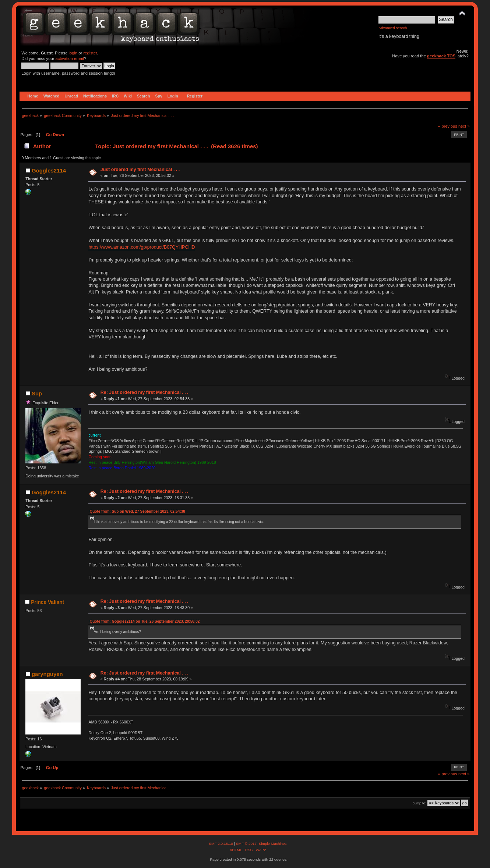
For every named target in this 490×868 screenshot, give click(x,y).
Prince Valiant (47, 602)
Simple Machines (273, 844)
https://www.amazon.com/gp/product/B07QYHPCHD (142, 247)
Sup (37, 393)
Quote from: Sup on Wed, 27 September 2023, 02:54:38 (137, 511)
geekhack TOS (441, 56)
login (73, 53)
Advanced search (393, 28)
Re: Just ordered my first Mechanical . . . (144, 392)
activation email (70, 58)
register (90, 53)
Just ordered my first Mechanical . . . (140, 170)
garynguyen (47, 674)
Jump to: (420, 803)
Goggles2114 (49, 170)
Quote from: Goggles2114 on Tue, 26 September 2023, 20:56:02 (144, 621)
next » (464, 126)
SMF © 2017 (246, 844)
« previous (448, 126)
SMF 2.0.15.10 (221, 844)
